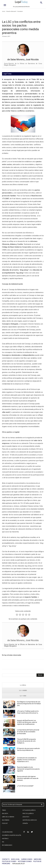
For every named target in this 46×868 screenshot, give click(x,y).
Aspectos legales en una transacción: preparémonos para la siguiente (28, 769)
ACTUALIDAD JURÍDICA (29, 810)
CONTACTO (6, 859)
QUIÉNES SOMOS (27, 859)
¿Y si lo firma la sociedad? (25, 786)
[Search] (40, 675)
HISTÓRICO (5, 839)
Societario (20, 11)
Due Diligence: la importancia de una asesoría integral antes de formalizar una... (29, 704)
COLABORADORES (7, 832)
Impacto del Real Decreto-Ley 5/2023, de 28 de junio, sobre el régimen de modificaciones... (27, 722)
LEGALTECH (26, 817)
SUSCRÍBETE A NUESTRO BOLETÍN (12, 835)
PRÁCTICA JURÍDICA (28, 813)
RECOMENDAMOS (7, 845)
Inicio (4, 11)
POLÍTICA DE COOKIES (9, 861)
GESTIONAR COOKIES (25, 861)
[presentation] (23, 685)
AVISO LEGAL (15, 859)
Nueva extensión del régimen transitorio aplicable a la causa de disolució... (28, 778)
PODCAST (5, 823)
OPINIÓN (25, 823)
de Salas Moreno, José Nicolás (23, 59)
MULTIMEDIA (6, 820)
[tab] (23, 685)
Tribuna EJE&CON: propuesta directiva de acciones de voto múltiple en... (26, 741)
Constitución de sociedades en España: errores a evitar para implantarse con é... (27, 760)
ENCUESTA (5, 813)
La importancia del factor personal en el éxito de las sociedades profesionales (28, 732)
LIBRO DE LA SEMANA (8, 817)
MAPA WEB (38, 859)
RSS (3, 842)
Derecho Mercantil (11, 11)
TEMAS (4, 810)
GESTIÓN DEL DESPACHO (30, 820)
